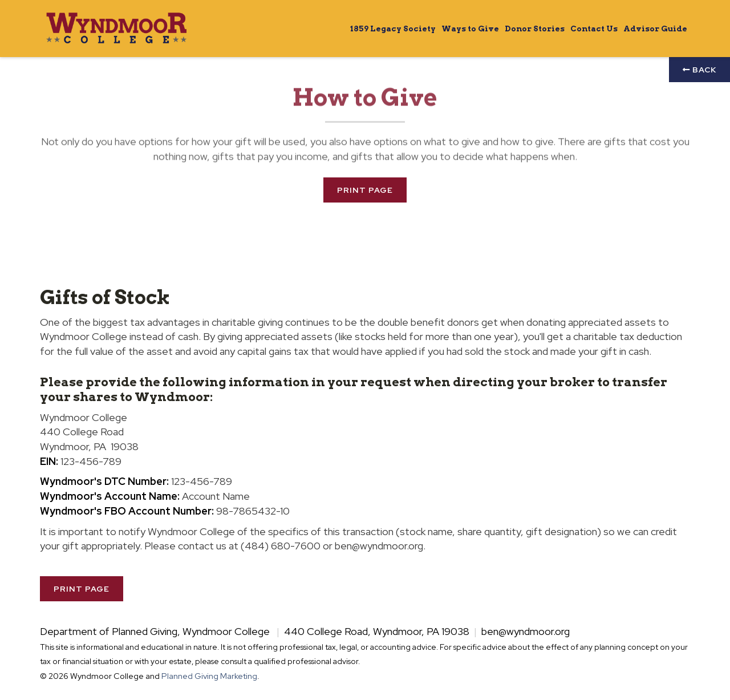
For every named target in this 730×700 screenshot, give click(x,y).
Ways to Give (470, 29)
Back (699, 70)
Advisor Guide (655, 29)
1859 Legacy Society (393, 29)
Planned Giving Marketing (209, 676)
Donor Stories (535, 29)
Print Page (365, 190)
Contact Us (594, 29)
